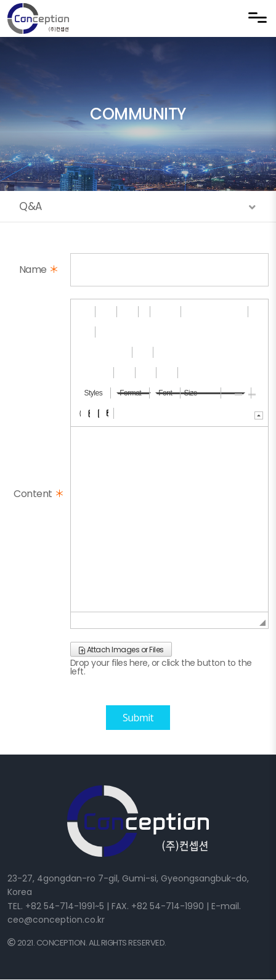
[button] (80, 312)
